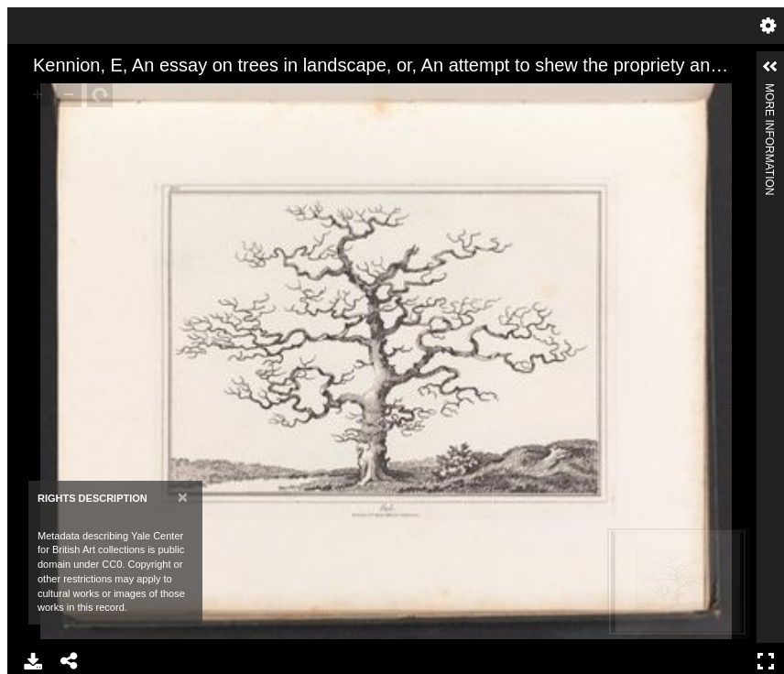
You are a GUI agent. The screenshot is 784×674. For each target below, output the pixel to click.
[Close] (183, 497)
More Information (769, 91)
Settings (768, 26)
